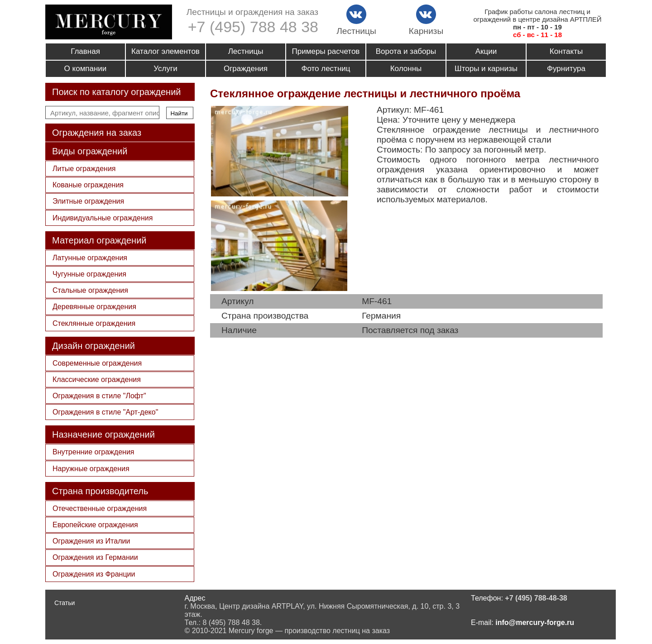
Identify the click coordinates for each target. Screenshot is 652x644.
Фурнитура (566, 69)
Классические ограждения (97, 379)
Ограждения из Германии (95, 557)
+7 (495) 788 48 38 (253, 27)
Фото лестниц (326, 69)
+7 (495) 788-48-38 (536, 598)
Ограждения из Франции (94, 574)
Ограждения (246, 69)
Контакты (566, 51)
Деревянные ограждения (94, 307)
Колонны (406, 69)
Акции (486, 51)
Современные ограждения (97, 363)
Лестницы (246, 51)
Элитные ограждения (88, 201)
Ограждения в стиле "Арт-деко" (105, 412)
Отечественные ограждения (100, 508)
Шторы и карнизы (486, 69)
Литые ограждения (84, 169)
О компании (86, 69)
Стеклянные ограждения (94, 323)
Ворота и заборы (406, 51)
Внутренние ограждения (93, 452)
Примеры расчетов (326, 51)
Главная (85, 51)
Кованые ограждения (88, 185)
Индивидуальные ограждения (103, 218)
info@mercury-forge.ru (535, 623)
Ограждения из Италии (91, 541)
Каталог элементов (165, 51)
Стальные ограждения (90, 290)
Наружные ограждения (91, 469)
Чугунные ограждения (89, 274)
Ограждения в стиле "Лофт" (99, 396)
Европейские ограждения (95, 525)
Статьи (65, 603)
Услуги (165, 69)
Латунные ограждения (90, 258)
